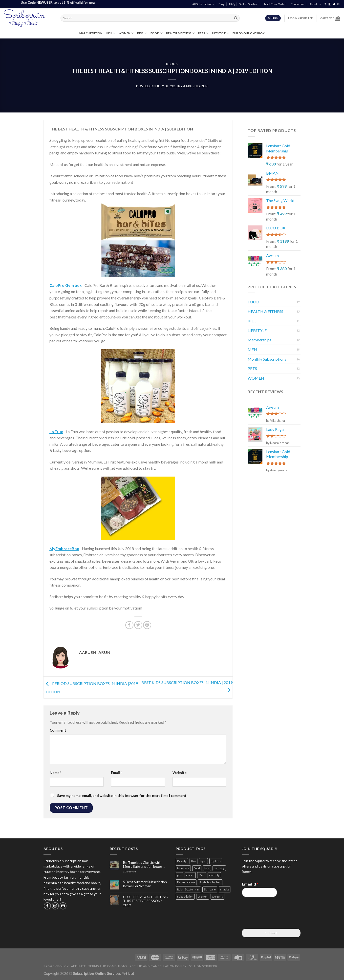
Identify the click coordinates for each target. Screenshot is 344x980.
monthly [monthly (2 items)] (214, 875)
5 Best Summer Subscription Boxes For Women (145, 884)
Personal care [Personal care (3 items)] (186, 882)
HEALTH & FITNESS (180, 33)
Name (55, 773)
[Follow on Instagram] (330, 4)
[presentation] (279, 921)
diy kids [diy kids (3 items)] (216, 861)
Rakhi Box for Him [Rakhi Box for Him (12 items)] (188, 889)
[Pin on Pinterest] (147, 625)
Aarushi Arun (195, 86)
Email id (250, 884)
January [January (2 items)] (219, 868)
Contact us (298, 4)
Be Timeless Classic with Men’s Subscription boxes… (144, 865)
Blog (221, 4)
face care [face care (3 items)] (183, 868)
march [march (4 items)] (190, 875)
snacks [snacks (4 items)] (225, 889)
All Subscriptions (203, 4)
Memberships (259, 340)
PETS (203, 33)
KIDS (142, 33)
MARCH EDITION (91, 33)
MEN (110, 33)
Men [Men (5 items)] (202, 875)
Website (180, 773)
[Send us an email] (338, 4)
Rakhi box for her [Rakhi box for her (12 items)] (210, 882)
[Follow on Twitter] (334, 4)
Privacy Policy (56, 966)
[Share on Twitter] (138, 625)
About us (315, 4)
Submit (271, 933)
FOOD (157, 33)
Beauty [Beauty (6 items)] (182, 861)
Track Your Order (275, 4)
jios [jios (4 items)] (179, 875)
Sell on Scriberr (249, 4)
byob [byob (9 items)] (203, 861)
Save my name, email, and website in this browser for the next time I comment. (122, 796)
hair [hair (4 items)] (207, 868)
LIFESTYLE (221, 33)
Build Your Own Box (249, 33)
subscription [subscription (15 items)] (185, 897)
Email (116, 773)
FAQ (232, 4)
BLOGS (172, 64)
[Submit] (236, 18)
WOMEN (126, 33)
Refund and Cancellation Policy (158, 966)
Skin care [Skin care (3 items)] (210, 889)
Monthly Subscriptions (267, 359)
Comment (58, 730)
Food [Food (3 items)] (197, 868)
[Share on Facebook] (129, 625)
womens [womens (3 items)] (217, 897)
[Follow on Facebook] (325, 4)
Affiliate (78, 966)
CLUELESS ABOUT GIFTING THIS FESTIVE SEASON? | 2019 (146, 901)
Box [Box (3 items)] (193, 861)
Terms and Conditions (108, 966)
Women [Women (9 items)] (203, 897)
